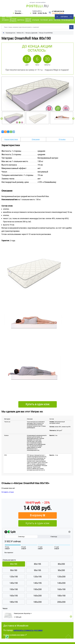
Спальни (36, 20)
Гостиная (44, 20)
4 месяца (54, 537)
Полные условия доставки (14, 635)
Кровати (5, 20)
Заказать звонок (58, 13)
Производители (68, 20)
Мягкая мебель (28, 20)
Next (73, 119)
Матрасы (21, 20)
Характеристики (11, 139)
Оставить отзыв (8, 492)
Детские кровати (13, 20)
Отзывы (62, 139)
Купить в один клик (38, 523)
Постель (57, 20)
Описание (36, 139)
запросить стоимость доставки (28, 631)
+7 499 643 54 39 (58, 11)
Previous (2, 119)
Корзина (64, 17)
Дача (51, 20)
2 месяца (21, 537)
